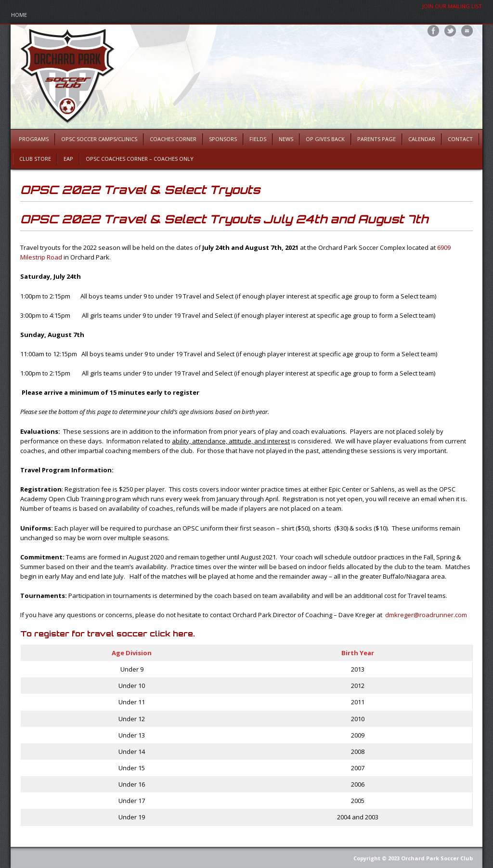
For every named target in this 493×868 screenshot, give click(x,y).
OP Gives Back (325, 139)
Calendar (422, 139)
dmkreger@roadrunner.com (426, 615)
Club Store (35, 159)
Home (19, 15)
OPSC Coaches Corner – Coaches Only (140, 159)
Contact (460, 139)
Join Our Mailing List (452, 6)
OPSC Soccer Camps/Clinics (99, 139)
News (286, 139)
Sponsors (223, 139)
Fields (258, 139)
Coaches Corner (173, 139)
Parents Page (376, 139)
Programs (34, 139)
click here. (172, 634)
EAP (68, 159)
